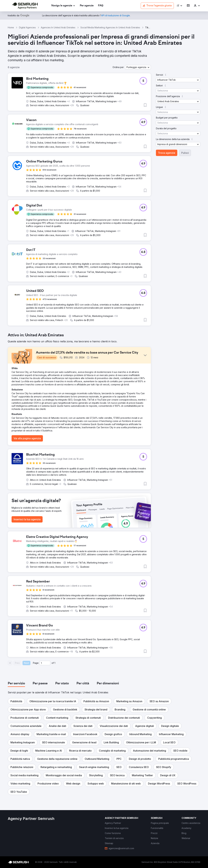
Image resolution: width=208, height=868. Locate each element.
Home (11, 27)
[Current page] (45, 663)
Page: (36, 663)
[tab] (16, 684)
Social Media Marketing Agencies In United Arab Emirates (110, 27)
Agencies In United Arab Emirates (58, 27)
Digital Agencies (27, 27)
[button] (180, 6)
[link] (87, 6)
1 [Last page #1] (55, 663)
